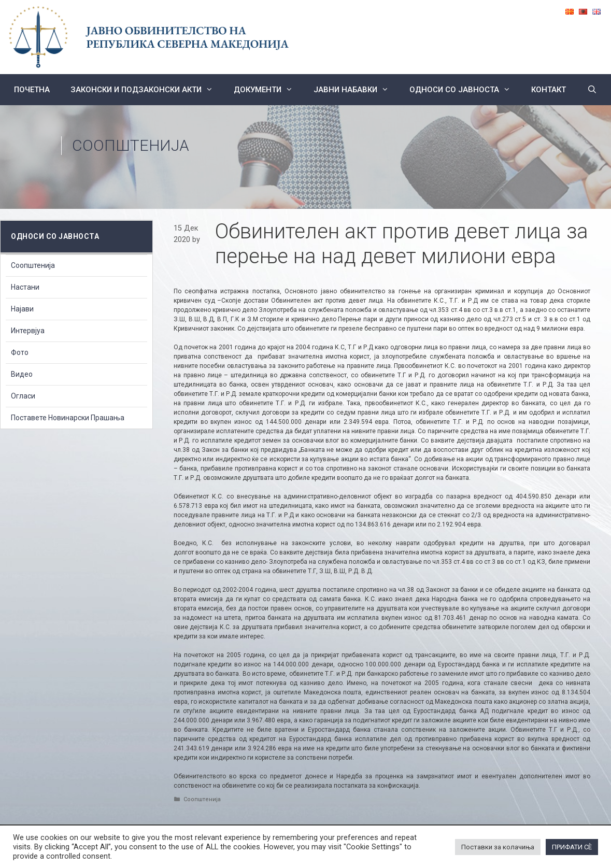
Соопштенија (131, 145)
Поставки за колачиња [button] (498, 847)
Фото (20, 352)
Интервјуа (28, 331)
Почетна (32, 90)
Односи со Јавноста (465, 90)
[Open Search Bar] (592, 90)
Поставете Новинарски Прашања (68, 418)
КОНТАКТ (549, 90)
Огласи (23, 396)
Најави (22, 309)
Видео (22, 374)
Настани (25, 287)
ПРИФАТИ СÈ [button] (572, 847)
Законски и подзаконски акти (147, 90)
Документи (268, 90)
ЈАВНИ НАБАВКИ (356, 90)
